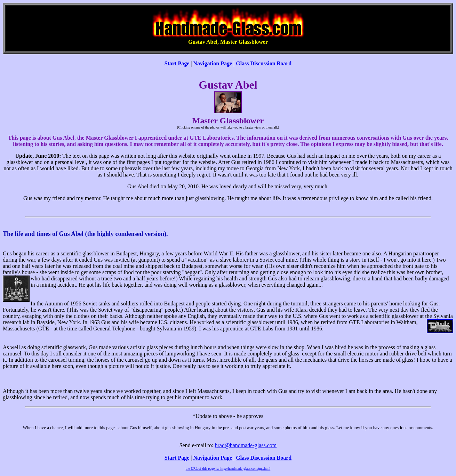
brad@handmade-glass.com (246, 445)
